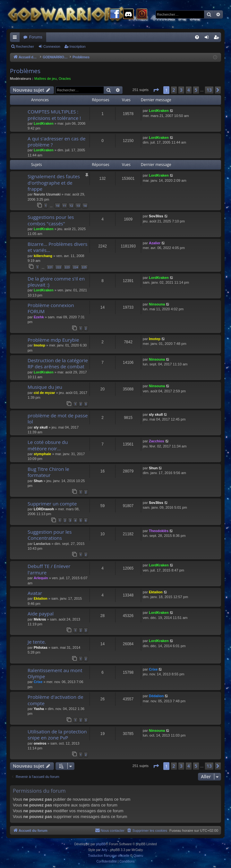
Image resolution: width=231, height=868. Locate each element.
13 (78, 206)
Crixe (38, 682)
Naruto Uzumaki (47, 194)
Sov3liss (156, 216)
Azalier (155, 243)
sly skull (41, 427)
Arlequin (41, 578)
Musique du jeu (45, 387)
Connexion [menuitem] (208, 38)
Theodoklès (159, 531)
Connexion (52, 46)
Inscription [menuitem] (218, 38)
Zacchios (157, 441)
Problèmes (25, 71)
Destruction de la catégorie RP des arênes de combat (58, 363)
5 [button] (196, 90)
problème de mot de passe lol (58, 418)
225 (84, 267)
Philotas (41, 647)
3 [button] (181, 90)
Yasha (39, 709)
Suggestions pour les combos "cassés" (51, 220)
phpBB (101, 844)
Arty (105, 850)
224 (76, 267)
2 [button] (174, 90)
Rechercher (25, 46)
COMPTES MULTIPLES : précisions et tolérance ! (54, 115)
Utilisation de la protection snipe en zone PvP (57, 734)
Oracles (65, 79)
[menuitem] (197, 37)
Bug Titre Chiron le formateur (48, 472)
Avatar (35, 593)
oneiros (40, 743)
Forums (36, 37)
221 (50, 267)
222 (59, 267)
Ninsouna (157, 304)
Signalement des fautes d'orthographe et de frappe (54, 183)
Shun (38, 481)
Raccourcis (16, 38)
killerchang (43, 256)
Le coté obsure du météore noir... (48, 445)
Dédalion (156, 696)
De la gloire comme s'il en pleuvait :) (56, 282)
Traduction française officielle (109, 856)
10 (57, 206)
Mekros (40, 619)
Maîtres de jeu (46, 79)
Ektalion (41, 598)
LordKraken (44, 123)
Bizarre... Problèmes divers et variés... (57, 247)
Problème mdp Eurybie (53, 340)
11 (64, 206)
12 (71, 206)
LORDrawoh (44, 509)
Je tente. (37, 642)
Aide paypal (41, 613)
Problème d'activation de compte (56, 700)
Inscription (78, 46)
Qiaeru (138, 856)
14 (85, 206)
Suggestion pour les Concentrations (50, 535)
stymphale (42, 454)
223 (67, 267)
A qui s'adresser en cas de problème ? (56, 142)
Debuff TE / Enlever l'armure (49, 569)
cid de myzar (44, 393)
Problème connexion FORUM (51, 308)
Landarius (42, 544)
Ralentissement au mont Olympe (55, 673)
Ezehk (39, 317)
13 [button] (209, 90)
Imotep (39, 345)
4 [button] (189, 90)
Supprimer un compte (52, 504)
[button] (156, 90)
